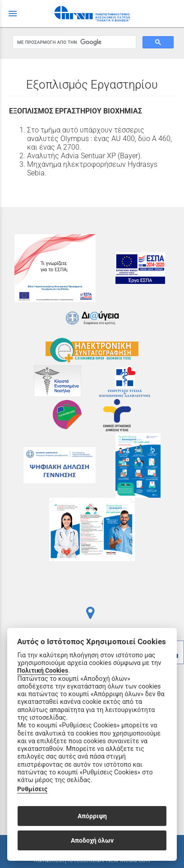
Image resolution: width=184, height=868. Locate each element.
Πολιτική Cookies (43, 671)
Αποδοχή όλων (92, 840)
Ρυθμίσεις (32, 789)
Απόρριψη (92, 816)
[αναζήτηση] (74, 42)
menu (13, 14)
